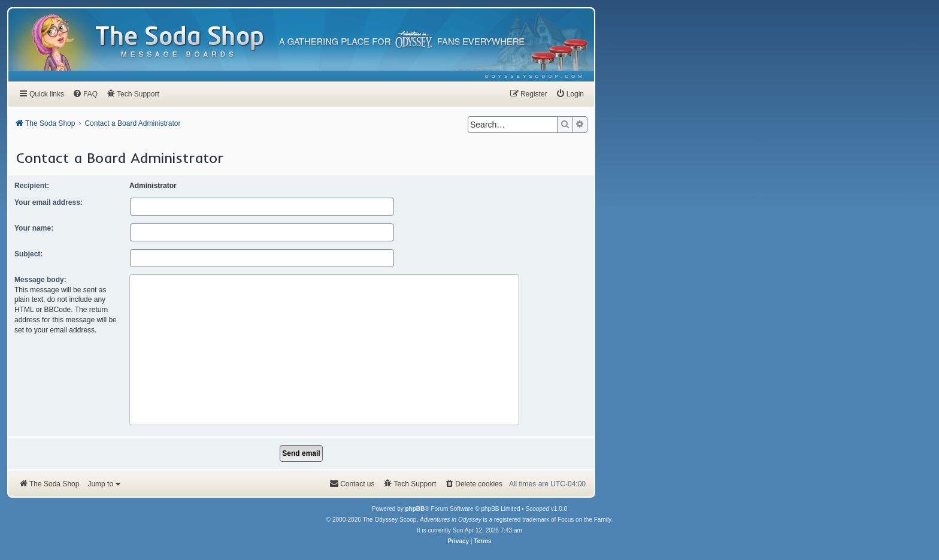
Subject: (28, 254)
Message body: (40, 280)
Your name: (34, 228)
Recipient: (32, 186)
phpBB (415, 509)
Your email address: (49, 202)
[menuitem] (535, 76)
